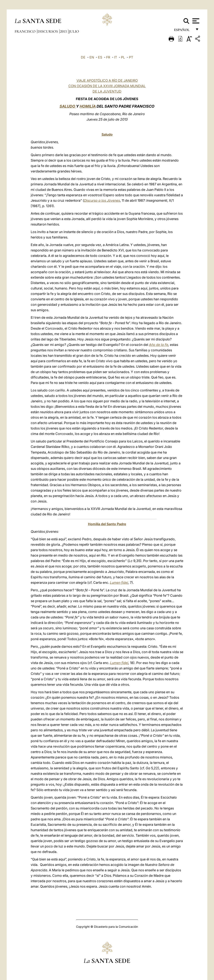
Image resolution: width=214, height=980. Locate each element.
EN (92, 57)
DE (83, 57)
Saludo (107, 134)
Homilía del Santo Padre (107, 524)
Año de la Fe (159, 345)
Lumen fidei (119, 582)
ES (100, 57)
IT (116, 57)
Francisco (25, 31)
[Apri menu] (195, 21)
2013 (64, 31)
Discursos (48, 31)
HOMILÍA (88, 106)
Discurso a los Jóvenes (102, 200)
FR (108, 57)
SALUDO (68, 106)
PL (123, 57)
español (183, 31)
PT (131, 57)
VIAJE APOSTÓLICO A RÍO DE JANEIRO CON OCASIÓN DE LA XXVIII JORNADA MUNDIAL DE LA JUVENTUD (107, 86)
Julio (74, 31)
